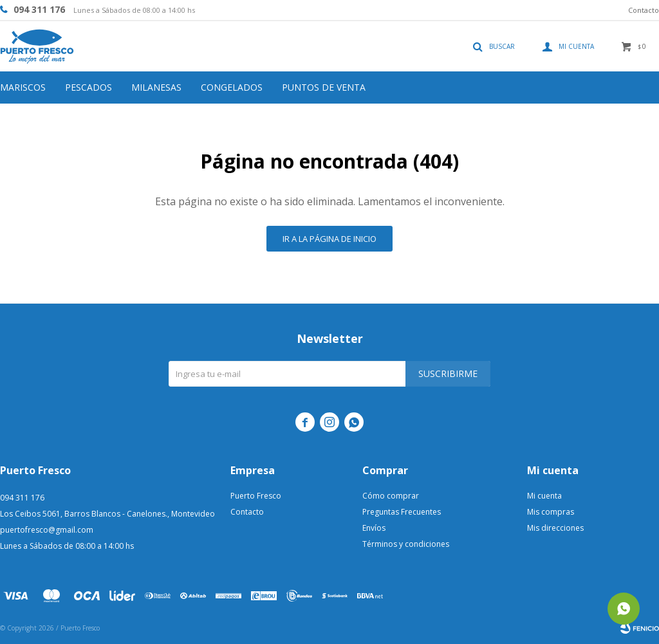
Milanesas (156, 87)
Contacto (644, 10)
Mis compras (551, 512)
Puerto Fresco (256, 496)
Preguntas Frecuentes (402, 512)
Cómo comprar (391, 496)
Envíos (374, 528)
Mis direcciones (555, 528)
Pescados (88, 87)
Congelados (232, 87)
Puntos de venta (324, 87)
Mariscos (23, 87)
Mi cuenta (544, 496)
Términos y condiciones (406, 544)
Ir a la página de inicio (329, 239)
